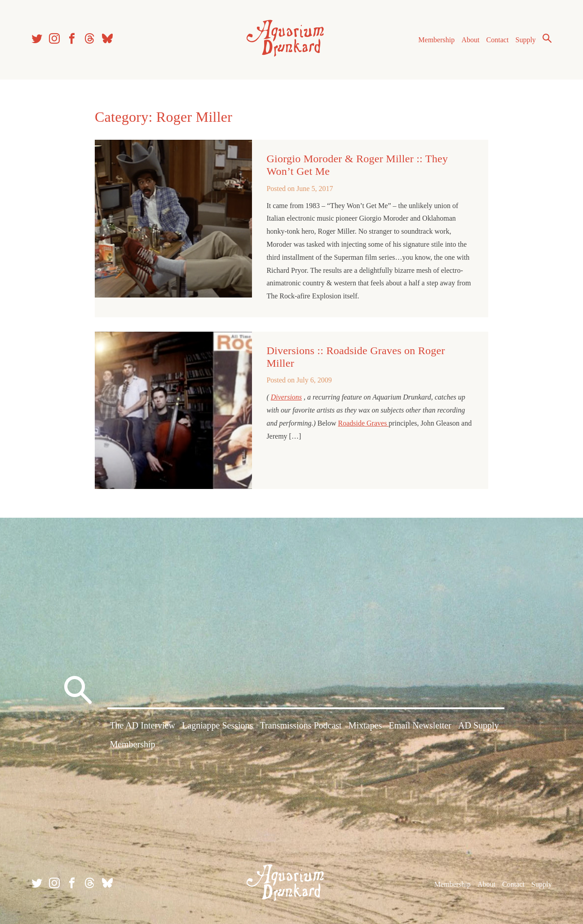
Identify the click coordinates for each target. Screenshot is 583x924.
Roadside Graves (364, 423)
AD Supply (479, 725)
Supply (526, 40)
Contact (498, 40)
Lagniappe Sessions (217, 725)
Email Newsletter (420, 725)
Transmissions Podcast (301, 725)
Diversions (286, 397)
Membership (436, 40)
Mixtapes (365, 725)
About (470, 40)
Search (547, 38)
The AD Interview (142, 725)
